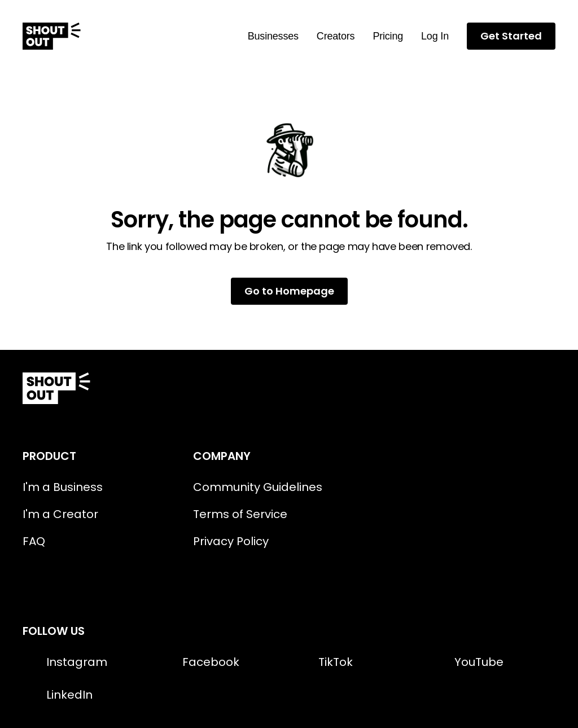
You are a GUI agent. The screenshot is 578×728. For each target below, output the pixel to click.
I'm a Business (63, 487)
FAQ (34, 541)
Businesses (273, 36)
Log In (435, 36)
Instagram (77, 662)
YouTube (479, 662)
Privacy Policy (231, 541)
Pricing (388, 36)
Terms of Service (240, 514)
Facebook (211, 662)
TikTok (336, 662)
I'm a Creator (60, 514)
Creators (336, 36)
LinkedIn (69, 695)
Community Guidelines (258, 487)
